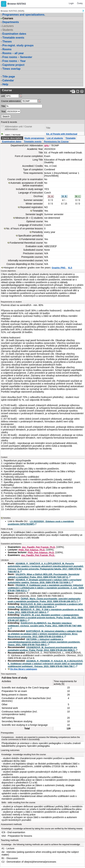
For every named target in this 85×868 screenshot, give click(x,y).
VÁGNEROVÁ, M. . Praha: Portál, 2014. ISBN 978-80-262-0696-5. (42, 649)
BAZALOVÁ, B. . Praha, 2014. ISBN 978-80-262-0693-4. (45, 605)
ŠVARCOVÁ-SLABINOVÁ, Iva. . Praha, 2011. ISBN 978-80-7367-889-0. (45, 626)
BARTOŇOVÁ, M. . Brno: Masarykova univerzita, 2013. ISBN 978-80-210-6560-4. (45, 634)
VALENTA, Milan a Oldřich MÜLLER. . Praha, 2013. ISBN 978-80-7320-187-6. (44, 576)
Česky (80, 3)
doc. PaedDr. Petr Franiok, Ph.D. (39, 547)
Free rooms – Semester (17, 57)
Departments (11, 22)
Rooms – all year (13, 53)
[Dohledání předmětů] (39, 101)
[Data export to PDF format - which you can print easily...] (73, 91)
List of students (55, 138)
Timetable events (13, 38)
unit (3, 96)
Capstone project (13, 65)
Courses (8, 18)
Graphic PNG (59, 268)
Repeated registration (32, 207)
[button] (4, 4)
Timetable (70, 138)
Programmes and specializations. (24, 15)
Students (8, 30)
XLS (70, 268)
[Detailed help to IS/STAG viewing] (82, 91)
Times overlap (11, 69)
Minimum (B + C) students (29, 218)
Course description (12, 138)
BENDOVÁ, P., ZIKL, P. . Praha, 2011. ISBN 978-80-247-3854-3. (46, 611)
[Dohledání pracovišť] (21, 96)
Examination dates (14, 34)
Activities (7, 518)
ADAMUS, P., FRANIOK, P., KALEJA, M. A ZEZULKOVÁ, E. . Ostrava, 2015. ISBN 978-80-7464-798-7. (46, 664)
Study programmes (34, 138)
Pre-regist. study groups (18, 45)
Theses (7, 42)
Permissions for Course (56, 141)
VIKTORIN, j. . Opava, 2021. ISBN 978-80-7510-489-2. (44, 642)
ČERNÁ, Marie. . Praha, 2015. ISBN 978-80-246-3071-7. (44, 600)
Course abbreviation (11, 101)
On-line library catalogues (24, 669)
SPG (46, 146)
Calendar (8, 80)
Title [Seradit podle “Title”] (48, 128)
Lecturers (8, 26)
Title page (9, 77)
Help (5, 84)
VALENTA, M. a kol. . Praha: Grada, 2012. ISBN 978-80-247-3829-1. (45, 618)
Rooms (7, 49)
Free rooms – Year (14, 61)
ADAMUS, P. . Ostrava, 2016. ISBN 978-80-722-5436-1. (45, 581)
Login (71, 3)
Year (3, 111)
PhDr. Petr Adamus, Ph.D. (32, 550)
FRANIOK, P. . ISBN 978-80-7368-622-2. (46, 588)
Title (3, 106)
